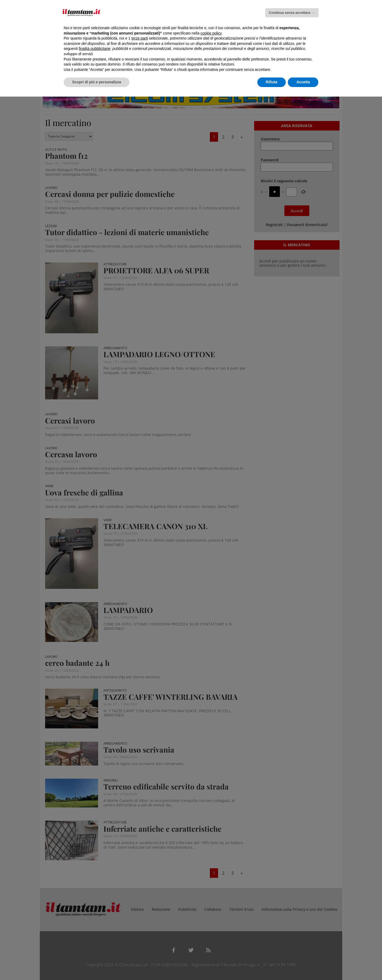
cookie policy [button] (211, 33)
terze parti (140, 38)
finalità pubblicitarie (95, 49)
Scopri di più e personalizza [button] (97, 82)
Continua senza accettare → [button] (292, 13)
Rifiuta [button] (272, 82)
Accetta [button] (303, 82)
